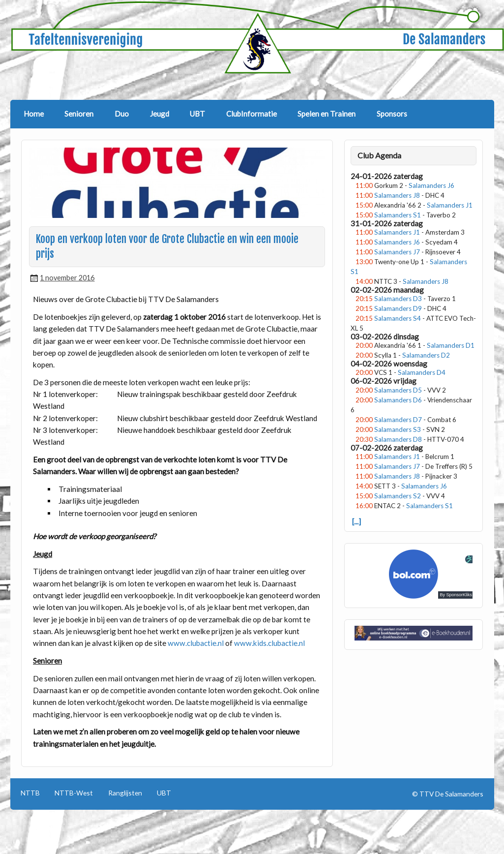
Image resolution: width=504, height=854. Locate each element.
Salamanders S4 (398, 318)
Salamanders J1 (450, 205)
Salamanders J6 (431, 185)
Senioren (79, 114)
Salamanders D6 (398, 400)
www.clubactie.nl (196, 643)
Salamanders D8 (398, 439)
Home (34, 114)
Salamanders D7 (398, 420)
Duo (122, 114)
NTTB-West (74, 793)
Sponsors (392, 114)
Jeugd (160, 114)
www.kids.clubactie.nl (269, 643)
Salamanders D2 (426, 355)
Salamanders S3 (398, 429)
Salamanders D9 (398, 308)
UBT (197, 114)
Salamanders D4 (422, 372)
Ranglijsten (125, 793)
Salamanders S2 (398, 496)
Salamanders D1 (451, 345)
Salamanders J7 (397, 252)
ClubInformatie (252, 114)
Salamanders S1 (398, 215)
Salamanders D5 (398, 390)
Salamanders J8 (397, 195)
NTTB (30, 793)
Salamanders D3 (398, 299)
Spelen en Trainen (326, 114)
